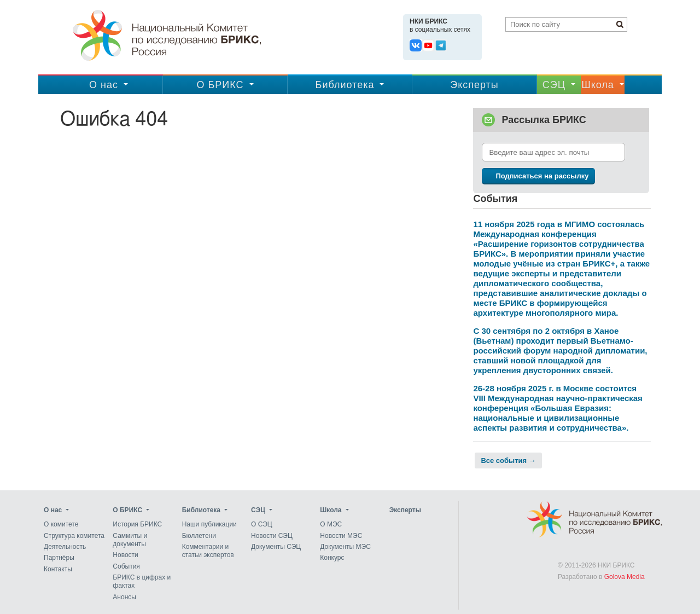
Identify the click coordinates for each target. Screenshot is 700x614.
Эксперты (474, 85)
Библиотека (345, 85)
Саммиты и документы (130, 540)
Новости (125, 555)
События (126, 566)
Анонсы (124, 597)
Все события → (508, 460)
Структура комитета (74, 536)
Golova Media (625, 577)
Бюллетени (199, 536)
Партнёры (59, 558)
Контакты (58, 569)
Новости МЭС (341, 536)
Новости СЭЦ (272, 536)
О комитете (61, 525)
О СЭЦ (262, 525)
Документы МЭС (345, 547)
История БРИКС (137, 525)
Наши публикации (209, 525)
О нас (104, 85)
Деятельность (65, 547)
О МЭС (331, 525)
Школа (598, 85)
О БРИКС (220, 85)
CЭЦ (554, 85)
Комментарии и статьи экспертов (208, 551)
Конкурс (332, 558)
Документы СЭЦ (276, 547)
